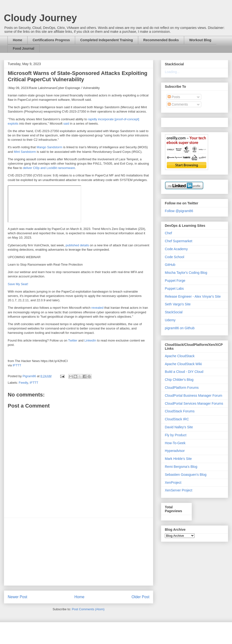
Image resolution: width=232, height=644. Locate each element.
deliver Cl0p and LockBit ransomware (49, 168)
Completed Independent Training (107, 40)
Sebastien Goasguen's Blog (186, 475)
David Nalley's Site (179, 427)
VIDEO (44, 204)
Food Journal (24, 48)
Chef (168, 233)
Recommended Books (161, 40)
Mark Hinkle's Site (178, 459)
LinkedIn (90, 340)
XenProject (173, 483)
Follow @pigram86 (179, 211)
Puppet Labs (174, 288)
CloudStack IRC (177, 419)
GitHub (170, 265)
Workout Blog (200, 40)
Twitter (73, 340)
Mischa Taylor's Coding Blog (186, 273)
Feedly (23, 383)
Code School (174, 257)
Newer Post (18, 597)
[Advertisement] (79, 552)
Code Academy (176, 249)
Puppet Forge (175, 281)
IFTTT (17, 365)
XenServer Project (179, 490)
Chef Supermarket (179, 241)
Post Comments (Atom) (88, 609)
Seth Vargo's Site (178, 304)
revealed (97, 308)
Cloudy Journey (40, 18)
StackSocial (174, 312)
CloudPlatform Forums (182, 388)
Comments (178, 104)
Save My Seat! (18, 284)
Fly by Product (176, 435)
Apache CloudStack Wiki (183, 364)
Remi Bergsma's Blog (181, 467)
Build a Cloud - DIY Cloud (184, 372)
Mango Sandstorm (50, 147)
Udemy (170, 320)
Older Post (140, 597)
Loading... (172, 72)
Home (18, 40)
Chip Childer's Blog (179, 380)
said (66, 124)
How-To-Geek (175, 443)
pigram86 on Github (180, 328)
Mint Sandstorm (25, 152)
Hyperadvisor (175, 451)
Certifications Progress (51, 40)
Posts (174, 97)
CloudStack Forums (180, 411)
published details (77, 245)
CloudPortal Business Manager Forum (193, 396)
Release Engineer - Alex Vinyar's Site (193, 296)
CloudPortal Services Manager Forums (194, 403)
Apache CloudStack (180, 356)
